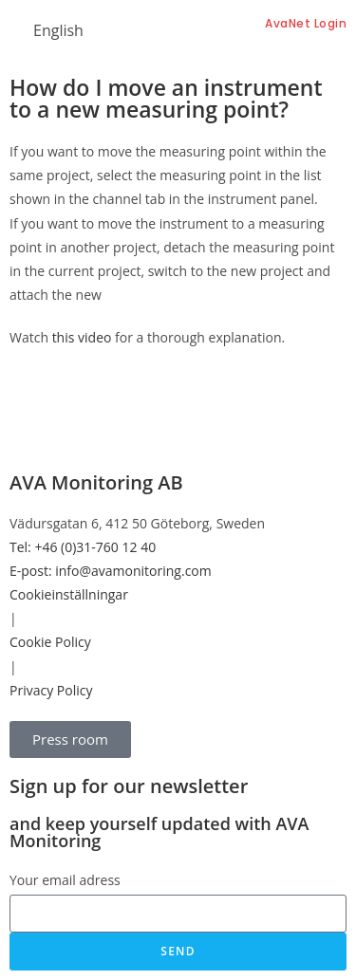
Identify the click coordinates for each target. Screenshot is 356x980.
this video (82, 337)
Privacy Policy (51, 690)
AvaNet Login (306, 23)
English (58, 30)
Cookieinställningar (69, 594)
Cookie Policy (50, 642)
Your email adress (65, 880)
